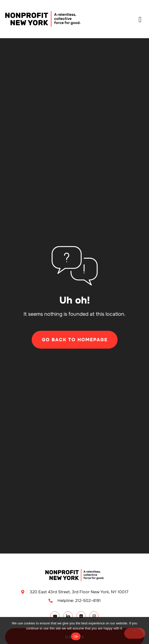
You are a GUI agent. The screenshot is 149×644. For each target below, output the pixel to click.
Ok (76, 636)
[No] (135, 633)
